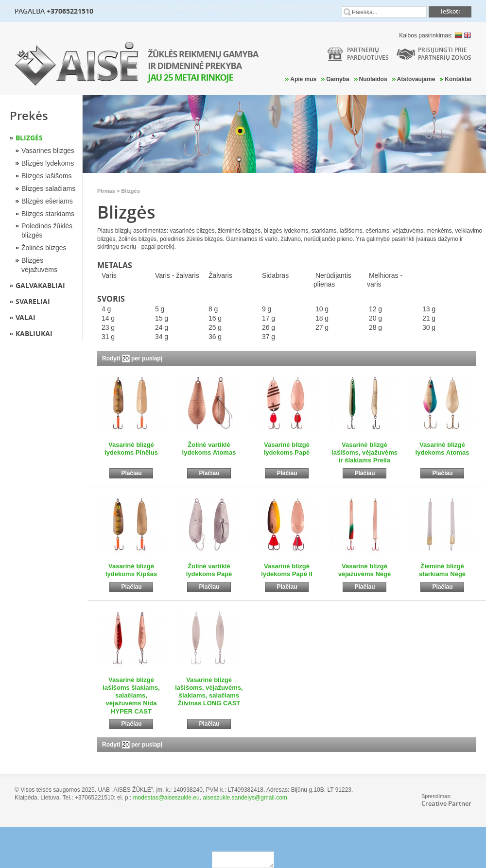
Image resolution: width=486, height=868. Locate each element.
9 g (267, 309)
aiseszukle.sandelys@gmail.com (245, 798)
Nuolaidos (373, 79)
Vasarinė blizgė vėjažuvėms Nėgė (364, 570)
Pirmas (106, 191)
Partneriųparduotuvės (368, 54)
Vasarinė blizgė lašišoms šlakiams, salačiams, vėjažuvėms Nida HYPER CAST (131, 696)
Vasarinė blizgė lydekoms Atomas (443, 449)
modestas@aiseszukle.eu (166, 798)
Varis (109, 275)
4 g (106, 309)
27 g (322, 327)
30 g (429, 327)
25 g (215, 327)
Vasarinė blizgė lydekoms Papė (287, 449)
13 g (429, 309)
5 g (160, 309)
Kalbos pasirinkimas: (435, 35)
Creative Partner (446, 803)
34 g (162, 337)
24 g (162, 327)
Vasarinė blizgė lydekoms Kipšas (131, 570)
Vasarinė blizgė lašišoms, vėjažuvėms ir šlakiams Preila (364, 453)
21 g (429, 318)
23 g (108, 327)
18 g (322, 318)
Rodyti (111, 358)
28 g (375, 327)
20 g (375, 318)
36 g (215, 337)
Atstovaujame (416, 79)
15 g (162, 318)
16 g (215, 318)
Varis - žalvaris (177, 275)
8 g (213, 309)
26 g (269, 327)
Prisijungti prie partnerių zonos (445, 54)
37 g (269, 337)
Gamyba (338, 79)
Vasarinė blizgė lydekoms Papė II (287, 570)
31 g (108, 337)
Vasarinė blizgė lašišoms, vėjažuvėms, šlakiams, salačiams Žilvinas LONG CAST (209, 692)
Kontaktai (458, 79)
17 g (269, 318)
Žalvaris (220, 275)
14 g (108, 318)
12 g (375, 309)
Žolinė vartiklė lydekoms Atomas (209, 449)
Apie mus (303, 79)
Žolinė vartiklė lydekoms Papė (209, 570)
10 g (322, 309)
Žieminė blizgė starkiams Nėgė (442, 570)
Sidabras (275, 275)
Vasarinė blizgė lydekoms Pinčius (131, 449)
